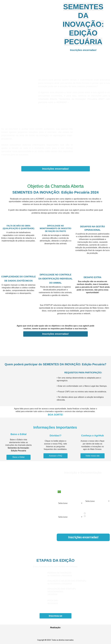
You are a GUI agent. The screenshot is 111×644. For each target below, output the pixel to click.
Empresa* (88, 487)
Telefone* (61, 487)
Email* (86, 478)
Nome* (59, 478)
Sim (86, 513)
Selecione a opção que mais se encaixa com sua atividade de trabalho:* (68, 510)
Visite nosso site (92, 456)
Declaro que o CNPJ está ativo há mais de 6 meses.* (96, 509)
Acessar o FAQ (55, 456)
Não (86, 516)
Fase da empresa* (91, 497)
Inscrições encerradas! (83, 50)
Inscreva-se (55, 616)
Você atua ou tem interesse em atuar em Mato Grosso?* (69, 498)
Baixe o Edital (18, 457)
